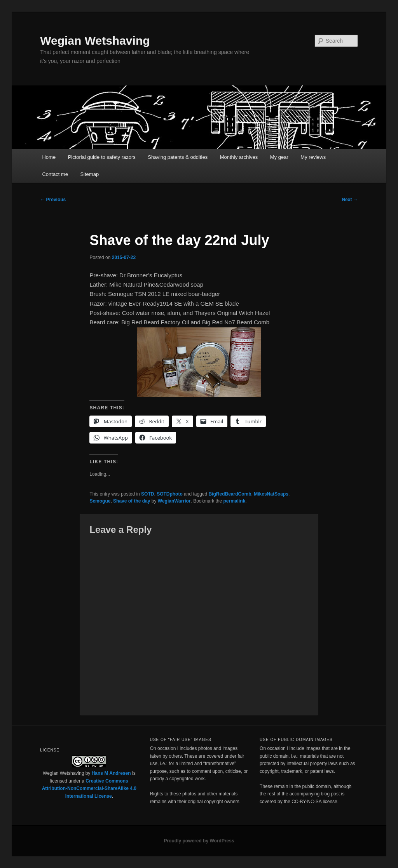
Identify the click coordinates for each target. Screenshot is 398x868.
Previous (53, 200)
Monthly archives (239, 157)
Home (49, 157)
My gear (279, 157)
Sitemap (89, 174)
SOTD (148, 494)
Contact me (55, 174)
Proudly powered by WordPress (199, 841)
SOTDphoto (170, 494)
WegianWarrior (174, 501)
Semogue (100, 501)
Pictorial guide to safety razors (102, 157)
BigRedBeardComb (230, 494)
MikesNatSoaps (271, 494)
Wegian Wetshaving (95, 41)
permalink (235, 501)
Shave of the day (132, 501)
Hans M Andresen (111, 773)
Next (350, 200)
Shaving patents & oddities (178, 157)
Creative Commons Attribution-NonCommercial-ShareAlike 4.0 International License (89, 789)
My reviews (313, 157)
